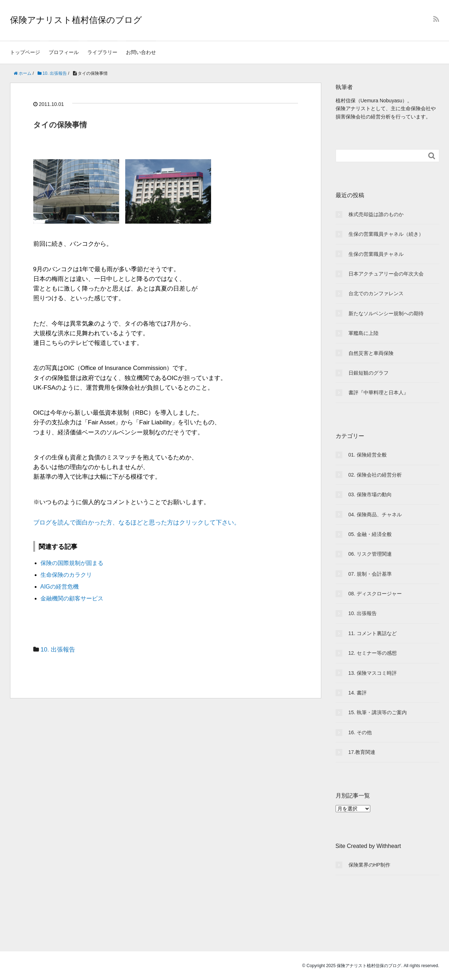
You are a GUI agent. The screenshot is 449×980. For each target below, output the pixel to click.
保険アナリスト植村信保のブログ (76, 20)
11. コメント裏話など (373, 633)
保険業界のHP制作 (369, 865)
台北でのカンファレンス (376, 293)
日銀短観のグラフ (369, 373)
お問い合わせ (141, 52)
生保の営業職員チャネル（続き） (386, 234)
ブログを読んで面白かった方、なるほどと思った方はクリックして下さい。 (137, 523)
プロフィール (64, 52)
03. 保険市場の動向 (370, 494)
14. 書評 (358, 693)
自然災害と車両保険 (371, 353)
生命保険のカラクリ (66, 575)
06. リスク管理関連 (370, 554)
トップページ (25, 52)
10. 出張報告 (58, 650)
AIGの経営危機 (60, 587)
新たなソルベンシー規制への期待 (386, 313)
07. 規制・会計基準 (370, 574)
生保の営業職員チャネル (376, 254)
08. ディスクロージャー (375, 594)
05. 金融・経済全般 (370, 534)
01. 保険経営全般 (368, 455)
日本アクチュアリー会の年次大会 (386, 274)
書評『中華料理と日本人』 (379, 393)
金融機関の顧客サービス (72, 598)
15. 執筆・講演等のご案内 (378, 712)
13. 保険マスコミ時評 (373, 673)
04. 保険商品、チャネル (375, 515)
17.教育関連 (362, 752)
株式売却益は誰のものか (376, 214)
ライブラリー (102, 52)
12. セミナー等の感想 (373, 653)
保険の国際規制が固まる (72, 563)
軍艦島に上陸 (363, 333)
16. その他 (360, 732)
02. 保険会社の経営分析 (375, 475)
